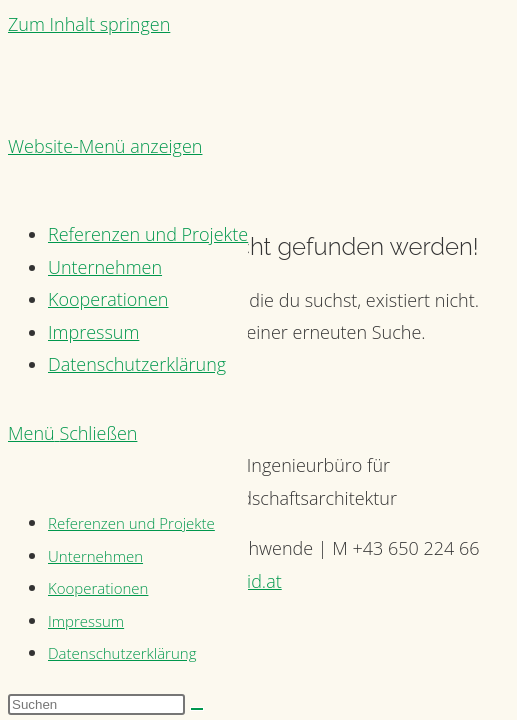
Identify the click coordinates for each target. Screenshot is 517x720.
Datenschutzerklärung (122, 653)
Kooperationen (98, 588)
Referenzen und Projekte (131, 523)
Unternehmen (95, 556)
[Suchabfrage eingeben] (96, 704)
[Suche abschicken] (197, 709)
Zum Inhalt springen (89, 24)
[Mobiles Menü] (72, 433)
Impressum (86, 621)
